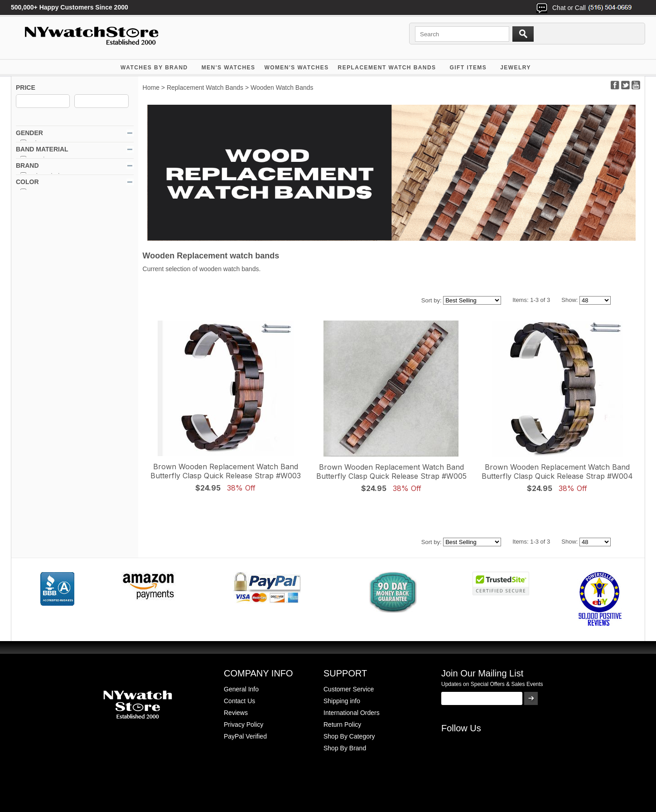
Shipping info (342, 701)
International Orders (352, 713)
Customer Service (349, 689)
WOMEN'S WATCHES (296, 68)
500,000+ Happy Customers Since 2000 (70, 7)
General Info (241, 689)
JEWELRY (516, 68)
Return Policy (342, 724)
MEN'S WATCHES (229, 68)
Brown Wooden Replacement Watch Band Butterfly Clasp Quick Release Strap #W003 (226, 471)
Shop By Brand (345, 748)
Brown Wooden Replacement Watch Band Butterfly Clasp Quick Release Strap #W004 (557, 472)
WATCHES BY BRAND (154, 68)
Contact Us (239, 701)
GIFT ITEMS (468, 68)
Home (151, 88)
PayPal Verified (245, 736)
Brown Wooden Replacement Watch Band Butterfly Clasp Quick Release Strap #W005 (391, 472)
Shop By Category (349, 736)
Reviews (236, 713)
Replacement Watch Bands (387, 68)
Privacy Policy (244, 724)
